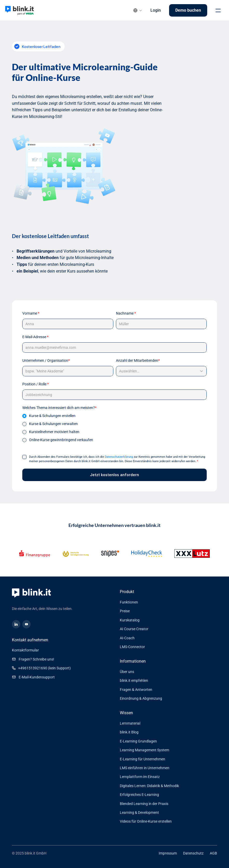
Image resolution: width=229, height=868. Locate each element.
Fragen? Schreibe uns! (36, 659)
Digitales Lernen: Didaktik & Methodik (149, 786)
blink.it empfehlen (134, 680)
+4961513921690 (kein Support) (44, 668)
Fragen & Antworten (136, 690)
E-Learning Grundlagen (138, 741)
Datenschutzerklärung (119, 457)
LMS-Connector (132, 647)
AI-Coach (127, 638)
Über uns (127, 672)
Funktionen (129, 602)
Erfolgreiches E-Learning (139, 795)
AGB (213, 853)
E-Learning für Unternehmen (143, 759)
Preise (125, 611)
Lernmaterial (130, 723)
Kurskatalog (130, 620)
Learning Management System (144, 750)
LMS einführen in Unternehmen (145, 768)
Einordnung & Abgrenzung (141, 698)
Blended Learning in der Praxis (144, 804)
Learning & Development (139, 813)
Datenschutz (193, 853)
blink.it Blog (129, 732)
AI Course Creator (134, 629)
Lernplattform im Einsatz (140, 777)
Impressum (168, 853)
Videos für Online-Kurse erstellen (146, 821)
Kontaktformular (25, 650)
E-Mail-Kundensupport (37, 677)
